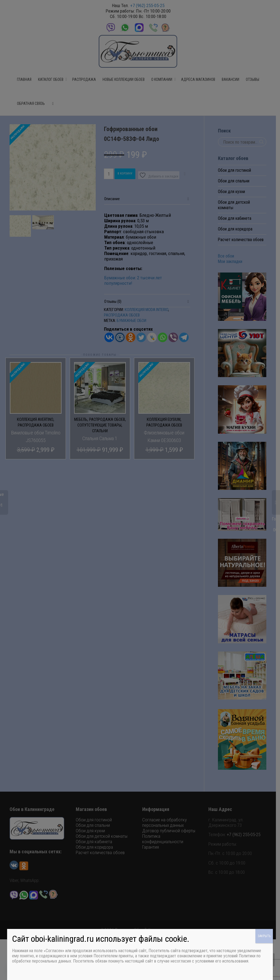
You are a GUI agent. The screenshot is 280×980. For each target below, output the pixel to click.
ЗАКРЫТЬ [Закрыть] (264, 936)
